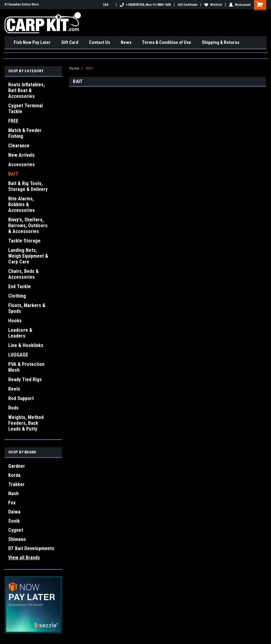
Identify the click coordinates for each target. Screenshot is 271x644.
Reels (14, 389)
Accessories (21, 165)
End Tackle (20, 286)
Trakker (16, 484)
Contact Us (100, 42)
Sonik (14, 521)
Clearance (19, 146)
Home (74, 68)
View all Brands (24, 558)
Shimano (17, 539)
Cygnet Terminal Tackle (25, 109)
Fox (12, 503)
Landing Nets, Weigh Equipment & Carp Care (28, 256)
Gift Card (70, 42)
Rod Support (21, 398)
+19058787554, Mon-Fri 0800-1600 (145, 5)
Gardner (17, 466)
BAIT (13, 174)
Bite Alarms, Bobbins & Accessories (21, 204)
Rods (13, 408)
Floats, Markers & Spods (27, 308)
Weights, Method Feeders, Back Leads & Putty (26, 423)
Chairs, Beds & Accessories (23, 274)
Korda (14, 475)
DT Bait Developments (31, 548)
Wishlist (213, 5)
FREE (13, 121)
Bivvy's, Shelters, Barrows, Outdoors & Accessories (28, 225)
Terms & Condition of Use (167, 42)
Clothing (17, 296)
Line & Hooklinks (26, 345)
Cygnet (16, 530)
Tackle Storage (24, 241)
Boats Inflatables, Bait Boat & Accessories (27, 90)
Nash (13, 494)
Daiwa (14, 512)
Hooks (15, 321)
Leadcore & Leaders (20, 333)
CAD (108, 5)
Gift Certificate (187, 5)
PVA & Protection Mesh (26, 367)
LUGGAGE (18, 355)
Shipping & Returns (221, 42)
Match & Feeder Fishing (25, 133)
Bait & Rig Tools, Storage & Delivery (28, 186)
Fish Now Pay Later (32, 42)
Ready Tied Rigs (25, 379)
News (126, 42)
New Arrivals (21, 155)
